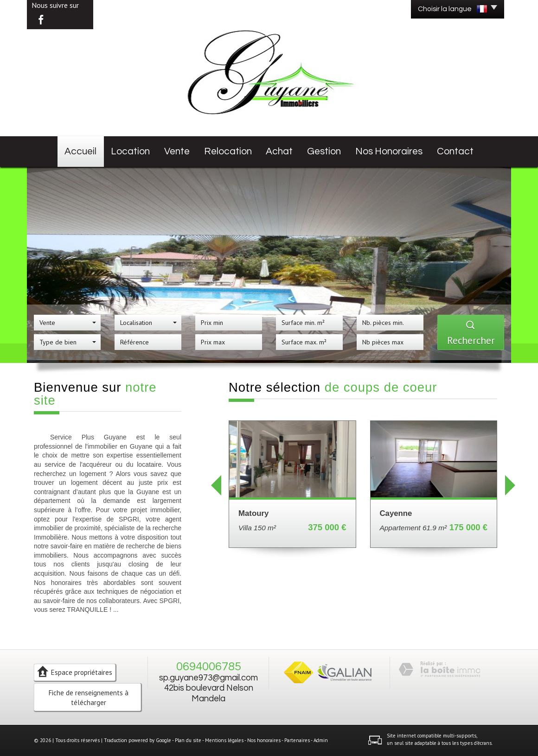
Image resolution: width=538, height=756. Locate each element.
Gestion (324, 151)
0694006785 (209, 667)
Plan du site (188, 740)
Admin (321, 740)
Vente (177, 151)
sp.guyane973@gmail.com (208, 678)
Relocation (228, 151)
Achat (279, 151)
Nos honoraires (389, 151)
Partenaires (297, 740)
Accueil (80, 151)
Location (130, 151)
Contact (455, 151)
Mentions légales (224, 740)
